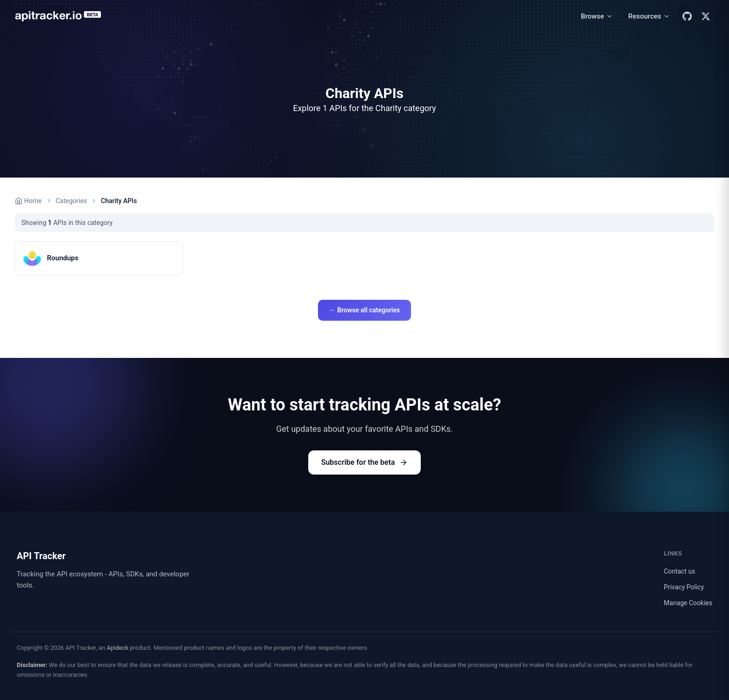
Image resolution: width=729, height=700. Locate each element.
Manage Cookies (688, 603)
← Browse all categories (364, 310)
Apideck (117, 648)
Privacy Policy (684, 587)
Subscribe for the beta (365, 462)
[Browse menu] (597, 17)
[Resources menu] (649, 17)
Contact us (679, 571)
